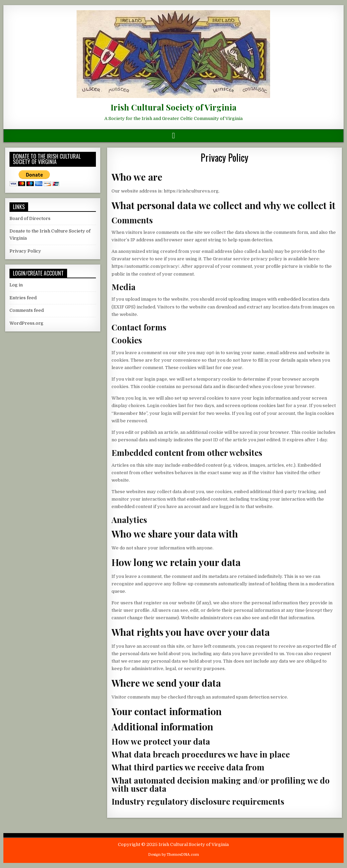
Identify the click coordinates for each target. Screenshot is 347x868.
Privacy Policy (224, 157)
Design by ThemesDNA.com (173, 855)
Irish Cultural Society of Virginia (173, 107)
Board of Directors (30, 218)
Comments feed (27, 310)
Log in (16, 285)
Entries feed (23, 298)
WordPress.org (26, 323)
